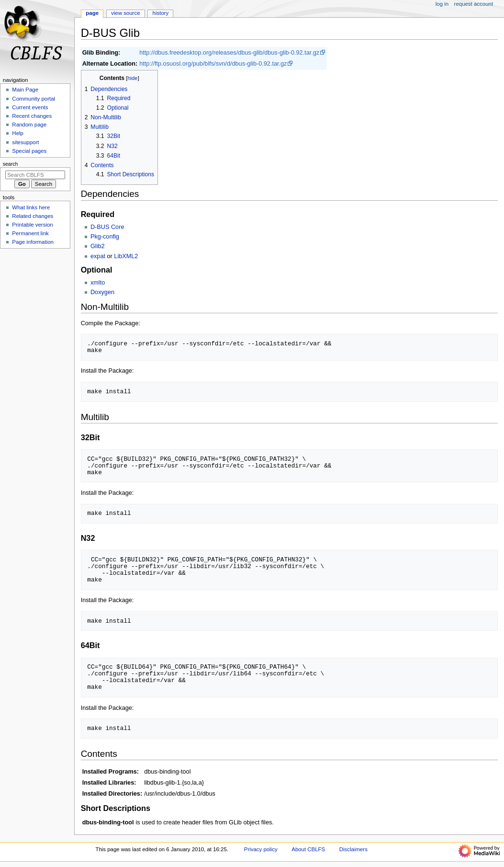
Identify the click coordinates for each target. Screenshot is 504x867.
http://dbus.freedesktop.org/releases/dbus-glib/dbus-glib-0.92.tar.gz (229, 53)
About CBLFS (308, 849)
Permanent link (30, 233)
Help (18, 133)
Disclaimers (353, 849)
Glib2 (98, 246)
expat (98, 256)
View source (125, 13)
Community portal (34, 99)
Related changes (33, 216)
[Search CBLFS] (35, 175)
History (161, 13)
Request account (474, 4)
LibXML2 (126, 256)
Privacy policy (261, 849)
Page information (33, 242)
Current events (30, 107)
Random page (29, 125)
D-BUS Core (107, 227)
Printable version (32, 225)
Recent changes (32, 116)
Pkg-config (105, 237)
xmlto (98, 283)
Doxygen (102, 292)
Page (92, 13)
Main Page (25, 90)
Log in (442, 4)
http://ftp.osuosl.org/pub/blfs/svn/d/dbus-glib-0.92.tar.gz (213, 64)
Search (11, 164)
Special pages (29, 151)
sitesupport (25, 142)
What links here (31, 207)
